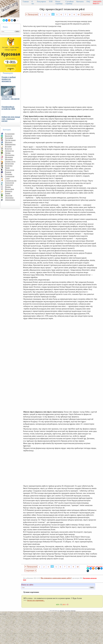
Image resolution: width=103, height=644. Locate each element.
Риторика (9, 174)
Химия (8, 193)
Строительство (11, 181)
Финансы (9, 191)
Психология (10, 170)
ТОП (51, 2)
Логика (8, 153)
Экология (9, 195)
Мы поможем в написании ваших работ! (56, 578)
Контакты (80, 2)
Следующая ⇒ (87, 14)
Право (7, 168)
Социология (10, 176)
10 (78, 15)
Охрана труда (10, 161)
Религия (8, 172)
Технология (9, 183)
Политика (9, 166)
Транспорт (9, 185)
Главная (26, 2)
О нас (33, 3)
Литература (9, 151)
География (9, 138)
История (8, 146)
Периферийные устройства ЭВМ (8, 108)
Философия (9, 189)
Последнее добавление (70, 611)
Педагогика (9, 164)
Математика (10, 155)
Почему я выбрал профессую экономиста (9, 79)
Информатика (10, 144)
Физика (8, 187)
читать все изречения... (36, 600)
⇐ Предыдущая (32, 14)
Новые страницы (59, 3)
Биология (9, 136)
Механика (9, 159)
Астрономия (10, 134)
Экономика (9, 198)
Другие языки (10, 140)
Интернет (9, 142)
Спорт (7, 178)
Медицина (9, 157)
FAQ (88, 2)
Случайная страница (70, 3)
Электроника (10, 200)
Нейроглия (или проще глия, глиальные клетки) (11, 119)
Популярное (41, 2)
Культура (8, 149)
